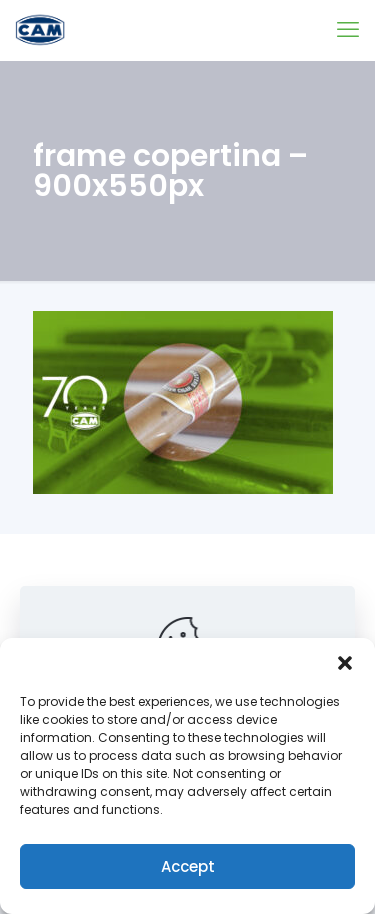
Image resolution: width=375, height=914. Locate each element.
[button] (345, 663)
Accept (188, 866)
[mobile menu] (348, 30)
